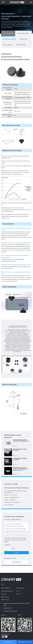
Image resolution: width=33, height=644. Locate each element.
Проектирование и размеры (23, 33)
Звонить (8, 642)
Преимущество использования (9, 39)
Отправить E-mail (25, 642)
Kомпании (4, 594)
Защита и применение (8, 45)
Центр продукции (21, 588)
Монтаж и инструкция (21, 45)
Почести (18, 594)
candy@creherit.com (14, 497)
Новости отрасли (5, 597)
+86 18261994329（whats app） (11, 611)
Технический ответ (24, 39)
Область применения (6, 588)
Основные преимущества (7, 591)
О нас (18, 591)
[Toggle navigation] (3, 2)
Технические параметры (8, 33)
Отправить (16, 553)
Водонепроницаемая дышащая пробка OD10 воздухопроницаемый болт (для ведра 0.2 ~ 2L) (21, 469)
